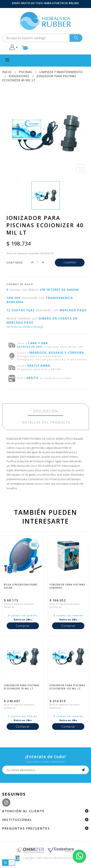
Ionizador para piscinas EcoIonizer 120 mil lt (68, 687)
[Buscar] (42, 38)
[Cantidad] (38, 262)
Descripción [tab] (45, 411)
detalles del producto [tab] (47, 422)
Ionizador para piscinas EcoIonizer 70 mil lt (22, 687)
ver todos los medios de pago (25, 327)
